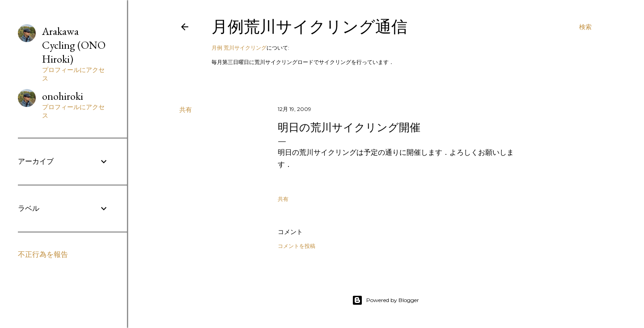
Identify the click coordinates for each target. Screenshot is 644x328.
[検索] (585, 27)
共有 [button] (186, 110)
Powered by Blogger (386, 300)
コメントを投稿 (297, 246)
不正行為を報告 (43, 254)
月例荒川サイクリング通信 (309, 27)
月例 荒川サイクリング (239, 48)
